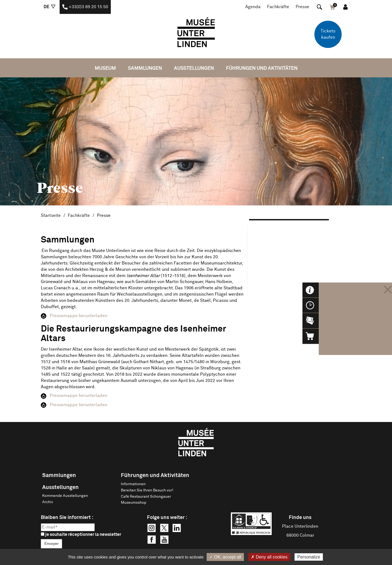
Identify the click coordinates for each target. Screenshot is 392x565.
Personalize (309, 557)
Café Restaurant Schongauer (146, 497)
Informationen (133, 484)
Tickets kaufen (328, 34)
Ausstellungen (194, 68)
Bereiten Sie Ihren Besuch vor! (147, 490)
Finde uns (300, 518)
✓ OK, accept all (225, 557)
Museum (105, 68)
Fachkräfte (278, 7)
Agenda (253, 7)
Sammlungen (145, 68)
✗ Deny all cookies (269, 557)
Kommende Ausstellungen (65, 496)
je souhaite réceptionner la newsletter (81, 534)
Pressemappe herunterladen (79, 316)
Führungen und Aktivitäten (262, 68)
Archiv (48, 502)
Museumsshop (134, 503)
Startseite (51, 215)
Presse (302, 7)
